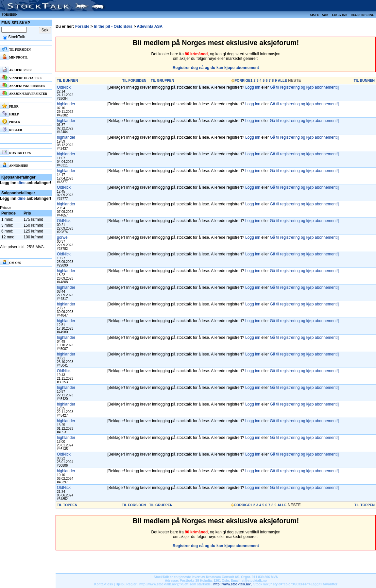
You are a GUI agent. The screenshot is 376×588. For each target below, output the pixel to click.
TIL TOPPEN (67, 505)
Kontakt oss (103, 584)
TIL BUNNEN (67, 80)
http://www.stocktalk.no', (233, 584)
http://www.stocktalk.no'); (159, 584)
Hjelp (120, 584)
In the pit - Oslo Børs (113, 26)
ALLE (282, 80)
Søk (325, 15)
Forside (82, 26)
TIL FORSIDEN (134, 80)
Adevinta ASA (150, 26)
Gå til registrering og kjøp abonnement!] (304, 87)
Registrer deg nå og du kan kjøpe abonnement (216, 68)
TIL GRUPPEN (162, 80)
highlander (66, 104)
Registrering (362, 15)
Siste (315, 15)
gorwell (63, 237)
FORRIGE (243, 80)
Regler (132, 584)
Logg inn (340, 15)
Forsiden (9, 15)
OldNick (64, 87)
